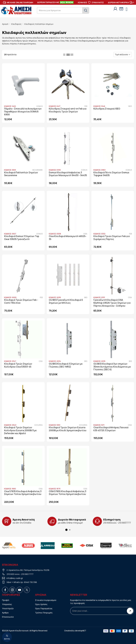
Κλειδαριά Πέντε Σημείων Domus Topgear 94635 (111, 174)
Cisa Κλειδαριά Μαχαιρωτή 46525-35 (68, 238)
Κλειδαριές (16, 24)
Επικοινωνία (8, 617)
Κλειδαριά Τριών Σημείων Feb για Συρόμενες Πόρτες (112, 238)
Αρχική (5, 24)
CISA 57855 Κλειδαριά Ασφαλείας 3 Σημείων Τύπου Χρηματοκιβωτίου (68, 493)
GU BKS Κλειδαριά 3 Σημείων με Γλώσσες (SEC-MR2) (66, 365)
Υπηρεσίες (7, 604)
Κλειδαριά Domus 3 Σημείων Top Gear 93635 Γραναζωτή (22, 238)
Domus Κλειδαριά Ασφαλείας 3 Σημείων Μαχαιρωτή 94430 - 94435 (68, 174)
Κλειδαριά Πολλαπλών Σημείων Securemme (21, 174)
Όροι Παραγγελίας (44, 608)
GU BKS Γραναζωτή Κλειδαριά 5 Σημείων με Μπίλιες (66, 301)
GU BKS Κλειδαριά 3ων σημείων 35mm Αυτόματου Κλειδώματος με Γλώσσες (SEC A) (112, 367)
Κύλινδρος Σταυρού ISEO (107, 109)
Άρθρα (5, 612)
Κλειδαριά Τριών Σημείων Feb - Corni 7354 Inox (21, 301)
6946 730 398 (30, 582)
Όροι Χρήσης (41, 604)
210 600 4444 (13, 574)
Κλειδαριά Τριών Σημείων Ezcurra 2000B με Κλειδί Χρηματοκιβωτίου (68, 429)
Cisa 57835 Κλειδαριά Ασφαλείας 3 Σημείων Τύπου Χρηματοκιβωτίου (23, 493)
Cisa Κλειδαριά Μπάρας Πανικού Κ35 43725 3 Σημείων (111, 429)
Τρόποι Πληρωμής (44, 612)
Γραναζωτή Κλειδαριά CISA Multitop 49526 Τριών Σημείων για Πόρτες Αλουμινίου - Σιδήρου (112, 303)
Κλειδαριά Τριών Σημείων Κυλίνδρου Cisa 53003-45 (18, 365)
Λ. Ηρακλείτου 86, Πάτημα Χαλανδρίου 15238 (28, 570)
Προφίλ (6, 600)
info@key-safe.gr (15, 578)
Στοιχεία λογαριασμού (46, 600)
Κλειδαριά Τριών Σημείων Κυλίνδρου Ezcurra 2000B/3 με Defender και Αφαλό (20, 430)
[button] (66, 530)
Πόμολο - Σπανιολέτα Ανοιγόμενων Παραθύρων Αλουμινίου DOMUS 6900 (23, 112)
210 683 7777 (27, 574)
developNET (81, 630)
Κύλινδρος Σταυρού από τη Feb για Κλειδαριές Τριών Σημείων (68, 110)
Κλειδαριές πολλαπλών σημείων (39, 24)
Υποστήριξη (8, 608)
